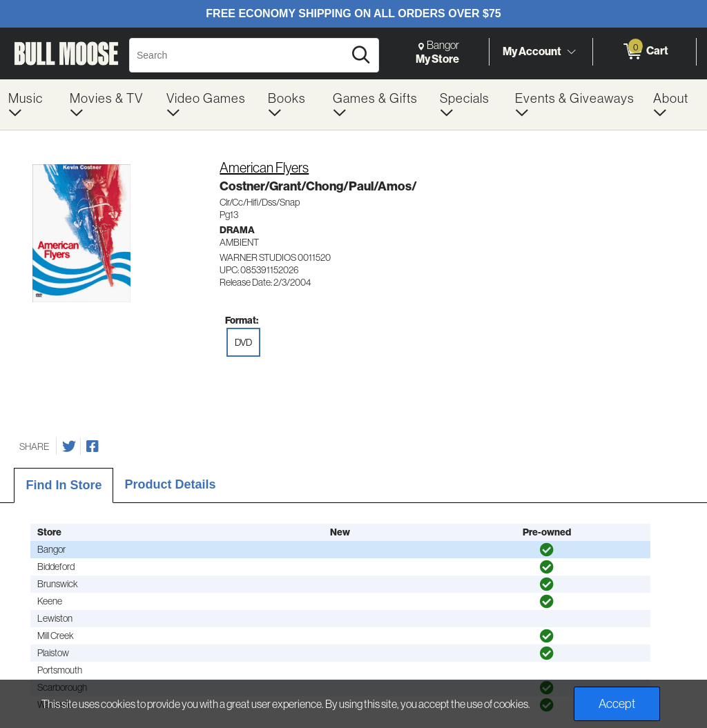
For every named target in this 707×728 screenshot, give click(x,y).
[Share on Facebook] (93, 446)
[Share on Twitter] (69, 446)
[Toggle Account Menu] (571, 52)
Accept (617, 704)
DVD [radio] (243, 342)
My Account (532, 51)
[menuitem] (31, 105)
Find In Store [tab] (64, 485)
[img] (547, 550)
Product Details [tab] (170, 484)
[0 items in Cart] (645, 52)
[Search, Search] (239, 55)
